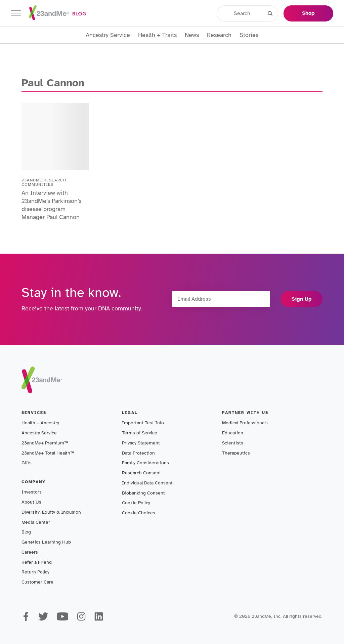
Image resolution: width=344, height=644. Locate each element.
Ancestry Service (108, 35)
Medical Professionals (245, 423)
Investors (32, 492)
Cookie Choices (139, 513)
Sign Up (302, 299)
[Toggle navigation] (16, 13)
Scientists (233, 443)
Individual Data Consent (147, 483)
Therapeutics (236, 453)
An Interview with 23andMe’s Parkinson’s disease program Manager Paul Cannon (51, 205)
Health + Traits (157, 35)
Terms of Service (140, 433)
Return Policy (35, 572)
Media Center (36, 522)
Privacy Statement (141, 443)
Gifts (27, 463)
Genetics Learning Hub (46, 542)
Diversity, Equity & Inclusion (51, 512)
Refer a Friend (37, 562)
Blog (26, 532)
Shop (308, 13)
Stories (249, 35)
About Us (31, 502)
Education (233, 433)
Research (219, 35)
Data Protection (138, 453)
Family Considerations (145, 463)
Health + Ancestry (40, 423)
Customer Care (37, 582)
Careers (30, 552)
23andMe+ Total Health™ (48, 453)
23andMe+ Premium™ (45, 443)
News (192, 35)
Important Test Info (143, 423)
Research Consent (141, 473)
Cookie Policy (136, 503)
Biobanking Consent (143, 493)
